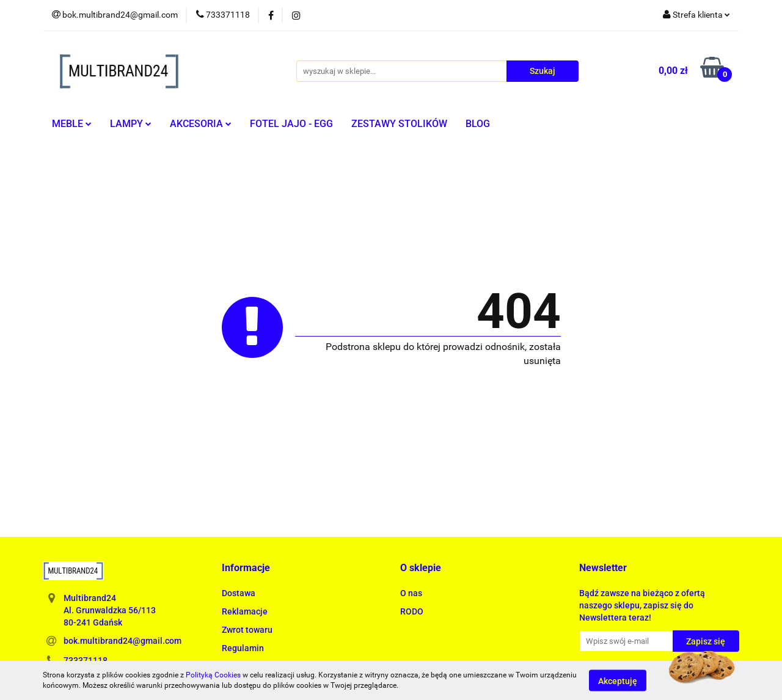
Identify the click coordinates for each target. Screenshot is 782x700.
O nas (411, 593)
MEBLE (72, 124)
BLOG (478, 124)
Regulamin (243, 648)
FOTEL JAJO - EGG (291, 124)
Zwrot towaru (247, 630)
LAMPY (131, 124)
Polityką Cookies (213, 675)
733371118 (86, 660)
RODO (412, 611)
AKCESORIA (201, 124)
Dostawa (239, 593)
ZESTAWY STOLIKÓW (399, 124)
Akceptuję (618, 680)
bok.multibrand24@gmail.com (122, 641)
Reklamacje (245, 611)
